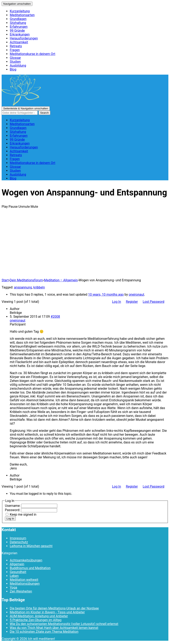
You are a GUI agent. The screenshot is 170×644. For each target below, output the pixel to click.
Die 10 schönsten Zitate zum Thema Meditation (44, 632)
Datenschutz (19, 542)
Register (132, 302)
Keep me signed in (23, 514)
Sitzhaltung (18, 23)
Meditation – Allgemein (61, 280)
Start (5, 280)
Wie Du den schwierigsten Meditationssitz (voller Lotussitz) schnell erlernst (64, 624)
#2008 (55, 317)
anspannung (23, 287)
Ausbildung (18, 66)
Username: (13, 506)
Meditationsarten (22, 15)
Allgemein (17, 564)
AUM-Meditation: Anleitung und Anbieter (39, 616)
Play (5, 207)
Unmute (24, 207)
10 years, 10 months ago (106, 295)
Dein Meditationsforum (26, 280)
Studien (15, 62)
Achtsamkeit (19, 42)
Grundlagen (18, 19)
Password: (13, 510)
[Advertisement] (85, 246)
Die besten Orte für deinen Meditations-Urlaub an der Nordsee (54, 608)
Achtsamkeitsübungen (26, 560)
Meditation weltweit (24, 580)
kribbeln (39, 287)
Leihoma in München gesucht (31, 546)
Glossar (15, 58)
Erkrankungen (20, 34)
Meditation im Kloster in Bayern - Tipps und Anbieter (47, 612)
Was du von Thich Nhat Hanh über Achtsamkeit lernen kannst (54, 628)
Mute (34, 207)
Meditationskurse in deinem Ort (33, 54)
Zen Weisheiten (21, 591)
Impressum (18, 538)
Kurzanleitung (20, 11)
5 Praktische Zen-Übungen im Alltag (36, 620)
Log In (117, 302)
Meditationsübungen (25, 584)
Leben (14, 576)
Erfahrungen (19, 27)
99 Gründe (17, 31)
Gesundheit (18, 572)
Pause (13, 207)
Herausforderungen (24, 38)
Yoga (13, 587)
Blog (13, 69)
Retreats (16, 46)
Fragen (15, 50)
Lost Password (153, 302)
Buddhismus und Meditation (30, 568)
